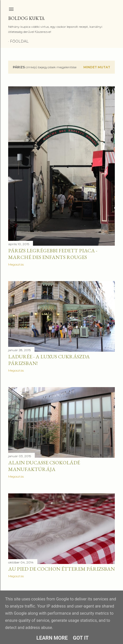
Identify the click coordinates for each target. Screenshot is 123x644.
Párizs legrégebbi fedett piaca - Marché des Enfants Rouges (53, 254)
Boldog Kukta (26, 18)
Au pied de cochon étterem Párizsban (61, 569)
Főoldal (19, 41)
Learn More (52, 638)
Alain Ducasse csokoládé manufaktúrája (44, 466)
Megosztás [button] (16, 264)
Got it (81, 638)
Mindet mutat (97, 67)
